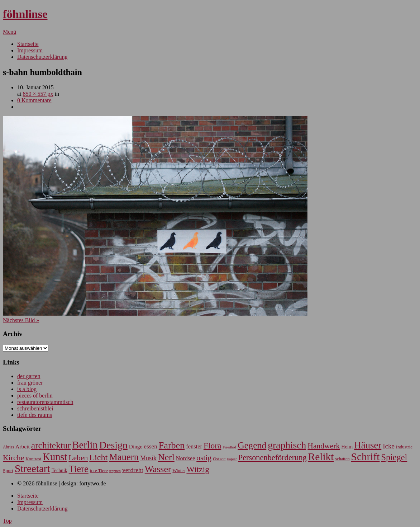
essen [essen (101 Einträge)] (150, 446)
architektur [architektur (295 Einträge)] (51, 445)
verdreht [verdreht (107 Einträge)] (133, 470)
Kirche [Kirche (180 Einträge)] (13, 458)
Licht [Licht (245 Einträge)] (98, 457)
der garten (29, 376)
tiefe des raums (35, 415)
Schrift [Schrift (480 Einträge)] (366, 457)
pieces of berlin (35, 396)
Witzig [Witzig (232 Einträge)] (198, 469)
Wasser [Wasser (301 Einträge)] (158, 469)
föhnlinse (25, 14)
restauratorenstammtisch (45, 402)
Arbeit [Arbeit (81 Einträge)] (23, 446)
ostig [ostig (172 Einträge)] (204, 458)
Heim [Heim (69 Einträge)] (347, 447)
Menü (9, 32)
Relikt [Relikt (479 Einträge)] (321, 457)
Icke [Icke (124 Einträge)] (389, 446)
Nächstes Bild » (21, 320)
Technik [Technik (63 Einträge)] (59, 470)
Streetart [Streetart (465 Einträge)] (32, 469)
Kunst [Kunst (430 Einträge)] (55, 457)
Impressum (30, 50)
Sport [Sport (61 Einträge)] (8, 470)
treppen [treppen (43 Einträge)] (115, 471)
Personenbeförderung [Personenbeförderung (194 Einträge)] (273, 458)
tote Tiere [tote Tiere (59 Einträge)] (99, 470)
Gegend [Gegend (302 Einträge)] (252, 445)
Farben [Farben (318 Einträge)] (172, 445)
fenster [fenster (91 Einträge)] (194, 446)
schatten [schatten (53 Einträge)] (342, 459)
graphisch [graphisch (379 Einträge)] (287, 445)
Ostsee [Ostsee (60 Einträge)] (219, 459)
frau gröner (30, 383)
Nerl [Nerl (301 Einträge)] (166, 457)
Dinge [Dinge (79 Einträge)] (136, 446)
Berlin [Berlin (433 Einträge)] (85, 445)
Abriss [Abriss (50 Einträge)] (8, 447)
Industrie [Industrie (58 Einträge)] (404, 447)
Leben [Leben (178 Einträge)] (78, 458)
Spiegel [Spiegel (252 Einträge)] (394, 457)
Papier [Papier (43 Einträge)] (232, 459)
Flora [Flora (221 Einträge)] (212, 446)
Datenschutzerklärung (42, 57)
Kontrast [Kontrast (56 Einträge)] (33, 459)
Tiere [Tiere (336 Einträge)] (79, 469)
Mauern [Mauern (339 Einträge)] (124, 457)
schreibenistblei (35, 408)
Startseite (28, 44)
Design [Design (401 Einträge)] (113, 445)
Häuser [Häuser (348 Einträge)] (368, 445)
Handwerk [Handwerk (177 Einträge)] (324, 446)
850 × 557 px (38, 94)
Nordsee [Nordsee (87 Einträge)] (185, 458)
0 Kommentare (34, 100)
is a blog (27, 389)
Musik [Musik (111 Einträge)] (148, 458)
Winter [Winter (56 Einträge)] (179, 471)
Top (7, 521)
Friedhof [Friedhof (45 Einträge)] (229, 447)
